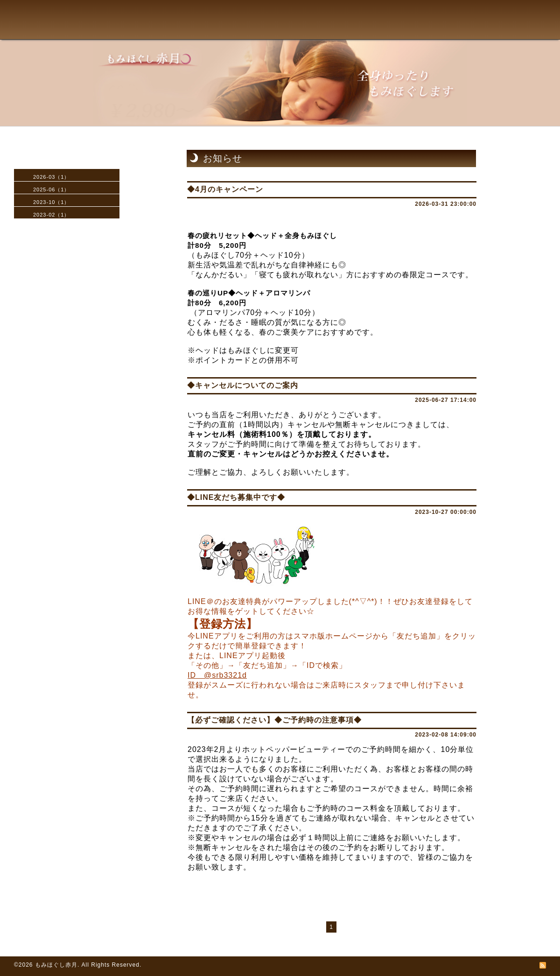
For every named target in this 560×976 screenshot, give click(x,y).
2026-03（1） (52, 177)
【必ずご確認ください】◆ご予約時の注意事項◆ (274, 720)
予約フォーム (333, 34)
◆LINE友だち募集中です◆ (236, 497)
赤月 (49, 31)
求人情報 (443, 34)
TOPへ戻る (110, 34)
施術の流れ (187, 34)
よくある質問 (238, 34)
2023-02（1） (52, 215)
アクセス (285, 34)
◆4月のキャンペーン (225, 189)
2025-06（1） (52, 190)
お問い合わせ (392, 34)
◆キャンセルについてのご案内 (243, 385)
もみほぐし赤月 (56, 965)
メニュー (144, 34)
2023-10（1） (52, 202)
